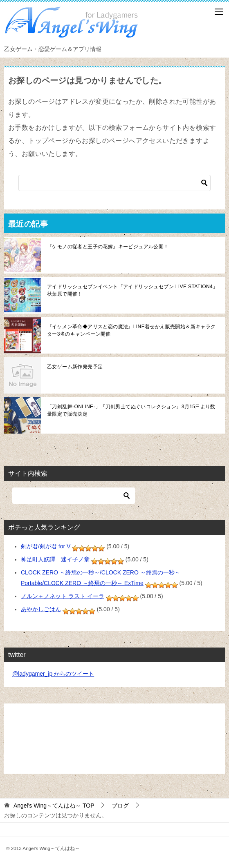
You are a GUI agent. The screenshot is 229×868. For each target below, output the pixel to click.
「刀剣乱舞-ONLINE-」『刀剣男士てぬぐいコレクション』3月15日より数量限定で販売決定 (131, 410)
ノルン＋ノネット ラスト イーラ (63, 596)
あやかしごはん (41, 609)
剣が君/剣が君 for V (46, 546)
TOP (54, 806)
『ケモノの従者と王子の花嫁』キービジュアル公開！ (108, 247)
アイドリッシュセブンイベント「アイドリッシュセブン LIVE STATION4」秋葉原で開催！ (132, 290)
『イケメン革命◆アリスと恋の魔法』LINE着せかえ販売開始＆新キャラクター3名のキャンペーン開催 (131, 330)
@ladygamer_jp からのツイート (53, 674)
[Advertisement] (114, 739)
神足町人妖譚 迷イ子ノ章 (55, 559)
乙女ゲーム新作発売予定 (75, 367)
